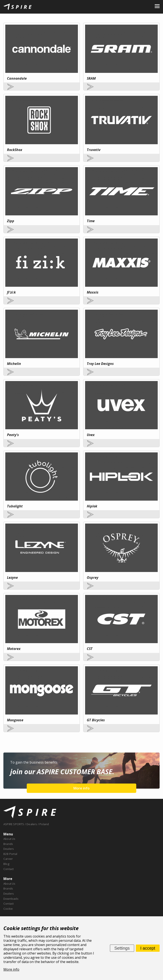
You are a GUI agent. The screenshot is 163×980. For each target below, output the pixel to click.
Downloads (11, 899)
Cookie (8, 909)
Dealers (9, 849)
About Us (9, 839)
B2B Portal (10, 854)
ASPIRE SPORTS (14, 824)
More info (81, 788)
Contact (8, 869)
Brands (8, 844)
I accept (148, 948)
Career (8, 859)
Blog (6, 864)
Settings (122, 948)
